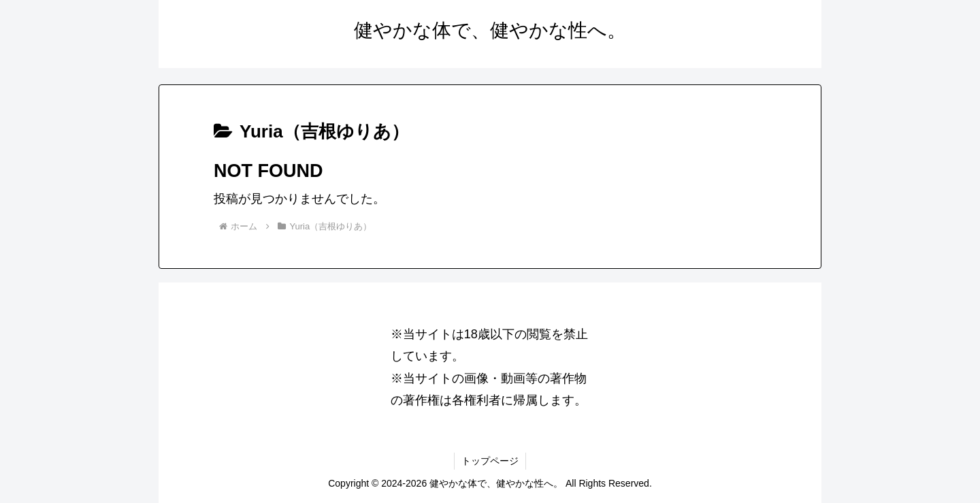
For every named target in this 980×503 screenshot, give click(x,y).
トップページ (490, 461)
